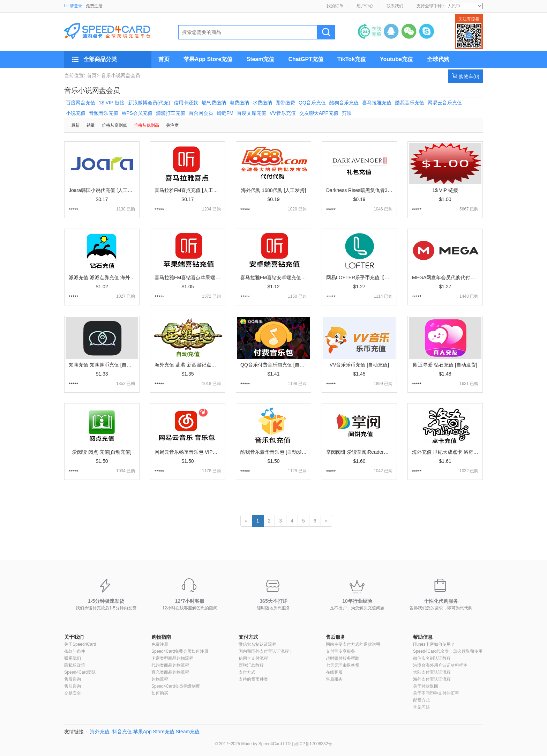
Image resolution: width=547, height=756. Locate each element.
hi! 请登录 (73, 6)
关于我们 (74, 637)
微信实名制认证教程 (432, 658)
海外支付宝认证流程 (432, 679)
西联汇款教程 (251, 665)
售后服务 (336, 637)
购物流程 (160, 679)
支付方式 (248, 637)
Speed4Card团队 (80, 672)
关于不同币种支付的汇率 (436, 693)
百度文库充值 (252, 113)
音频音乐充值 (104, 113)
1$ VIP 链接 (112, 103)
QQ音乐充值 (312, 103)
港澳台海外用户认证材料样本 (440, 665)
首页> (93, 75)
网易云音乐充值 (445, 103)
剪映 (347, 113)
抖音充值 (122, 732)
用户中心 (365, 6)
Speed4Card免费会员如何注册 (180, 651)
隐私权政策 (75, 665)
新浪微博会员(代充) (149, 103)
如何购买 (160, 693)
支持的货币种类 (253, 679)
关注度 (172, 125)
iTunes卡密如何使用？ (434, 644)
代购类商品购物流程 (170, 665)
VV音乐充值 (283, 113)
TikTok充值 (352, 59)
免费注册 (94, 6)
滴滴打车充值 (171, 113)
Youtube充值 (396, 59)
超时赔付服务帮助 (343, 658)
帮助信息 (423, 637)
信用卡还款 (186, 103)
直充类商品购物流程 (170, 672)
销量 (91, 125)
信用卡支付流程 (253, 658)
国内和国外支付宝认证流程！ (266, 651)
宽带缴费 (285, 103)
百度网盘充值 (81, 103)
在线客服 (334, 672)
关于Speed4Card (80, 644)
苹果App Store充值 (208, 59)
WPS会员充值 (137, 113)
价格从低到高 (147, 125)
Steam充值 (260, 59)
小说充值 (76, 113)
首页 (164, 59)
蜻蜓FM (225, 113)
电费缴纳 (239, 103)
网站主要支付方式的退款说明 (353, 644)
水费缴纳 (262, 103)
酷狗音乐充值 (344, 103)
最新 (75, 125)
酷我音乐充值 (410, 103)
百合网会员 (201, 113)
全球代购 (438, 59)
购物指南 (161, 637)
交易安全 (73, 693)
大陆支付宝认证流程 (432, 672)
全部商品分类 (100, 59)
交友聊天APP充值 (319, 113)
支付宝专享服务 (340, 651)
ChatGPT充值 (306, 59)
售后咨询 (73, 679)
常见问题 (421, 707)
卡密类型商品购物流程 (172, 658)
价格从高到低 (114, 125)
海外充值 (100, 732)
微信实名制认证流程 (257, 644)
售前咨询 (73, 686)
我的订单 (335, 6)
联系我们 (395, 6)
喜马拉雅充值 (377, 103)
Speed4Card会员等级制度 (176, 686)
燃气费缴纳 (214, 103)
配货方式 (421, 700)
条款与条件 (75, 651)
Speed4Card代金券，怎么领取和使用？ (450, 651)
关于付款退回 (426, 686)
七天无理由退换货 (343, 665)
